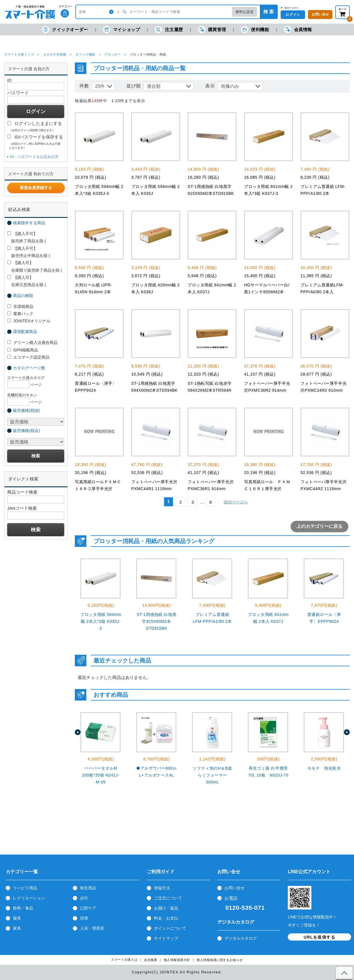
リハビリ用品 (25, 888)
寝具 (17, 918)
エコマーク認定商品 (28, 357)
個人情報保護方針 (177, 960)
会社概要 (151, 960)
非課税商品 (20, 307)
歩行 (84, 898)
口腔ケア (88, 908)
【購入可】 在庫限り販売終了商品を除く (35, 266)
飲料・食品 (23, 908)
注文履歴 (169, 30)
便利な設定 (244, 12)
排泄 (84, 918)
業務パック (20, 314)
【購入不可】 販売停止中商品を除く (29, 252)
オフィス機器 (85, 54)
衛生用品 (88, 888)
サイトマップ (166, 938)
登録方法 (162, 888)
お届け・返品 (166, 908)
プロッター (112, 54)
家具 (17, 928)
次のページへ (236, 502)
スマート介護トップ (19, 54)
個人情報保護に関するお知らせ (220, 960)
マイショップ (122, 30)
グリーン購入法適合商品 (32, 342)
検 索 (269, 12)
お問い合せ (235, 888)
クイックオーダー (65, 30)
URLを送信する (319, 937)
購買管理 (212, 30)
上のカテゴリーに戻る (319, 526)
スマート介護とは (124, 960)
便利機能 (255, 30)
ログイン (293, 15)
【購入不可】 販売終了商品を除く (27, 237)
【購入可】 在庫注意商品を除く (27, 281)
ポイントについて (170, 928)
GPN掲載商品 (23, 350)
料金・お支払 (166, 918)
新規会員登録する (36, 188)
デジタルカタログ (241, 938)
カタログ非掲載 (55, 54)
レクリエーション (29, 898)
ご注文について (168, 898)
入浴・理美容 (92, 928)
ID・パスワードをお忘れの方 (34, 157)
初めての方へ (292, 8)
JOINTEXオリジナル (29, 321)
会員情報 (298, 30)
